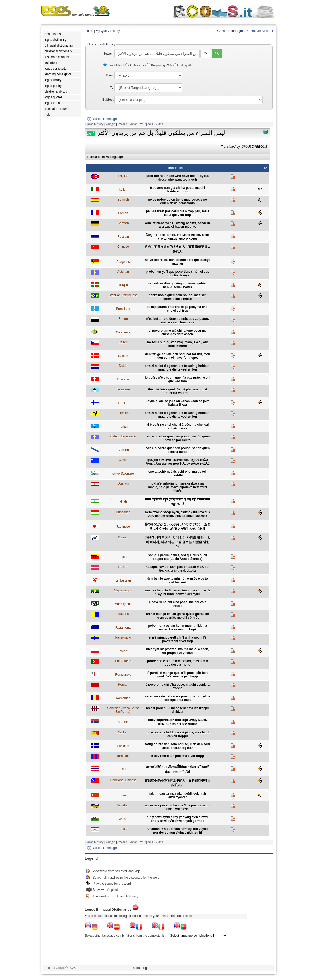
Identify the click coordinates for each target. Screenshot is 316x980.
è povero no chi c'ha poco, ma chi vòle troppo (177, 604)
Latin (123, 557)
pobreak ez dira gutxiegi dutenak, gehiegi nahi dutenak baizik (178, 285)
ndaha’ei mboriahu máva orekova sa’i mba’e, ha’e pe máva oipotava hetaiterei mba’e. (177, 487)
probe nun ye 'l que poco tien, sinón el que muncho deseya (178, 274)
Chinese (123, 247)
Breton (123, 319)
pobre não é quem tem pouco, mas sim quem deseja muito (177, 297)
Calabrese (123, 332)
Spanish (123, 200)
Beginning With (160, 65)
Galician (123, 450)
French (123, 213)
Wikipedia (146, 124)
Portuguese (123, 661)
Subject (108, 100)
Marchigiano (123, 604)
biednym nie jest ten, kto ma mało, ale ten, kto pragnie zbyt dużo (177, 651)
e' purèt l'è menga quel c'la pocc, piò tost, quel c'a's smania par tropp (178, 675)
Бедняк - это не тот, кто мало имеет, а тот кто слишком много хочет (177, 237)
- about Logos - (142, 968)
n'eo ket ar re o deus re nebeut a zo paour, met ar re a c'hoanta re (177, 321)
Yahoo (133, 124)
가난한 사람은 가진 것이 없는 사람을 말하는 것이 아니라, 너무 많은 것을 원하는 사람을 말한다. (178, 542)
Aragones (123, 262)
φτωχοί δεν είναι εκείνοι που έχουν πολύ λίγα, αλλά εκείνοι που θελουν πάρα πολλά (178, 462)
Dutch (123, 366)
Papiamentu (123, 628)
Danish (123, 356)
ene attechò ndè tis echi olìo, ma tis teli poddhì (178, 474)
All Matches (136, 65)
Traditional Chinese (123, 780)
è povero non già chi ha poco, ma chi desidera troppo (178, 190)
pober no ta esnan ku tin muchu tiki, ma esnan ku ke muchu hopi (177, 628)
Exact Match (114, 65)
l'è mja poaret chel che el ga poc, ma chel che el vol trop (178, 309)
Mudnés (123, 614)
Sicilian (123, 732)
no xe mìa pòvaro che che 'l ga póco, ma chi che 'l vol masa (177, 807)
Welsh (123, 819)
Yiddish (123, 829)
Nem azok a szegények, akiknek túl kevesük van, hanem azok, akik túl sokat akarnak (178, 514)
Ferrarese (123, 389)
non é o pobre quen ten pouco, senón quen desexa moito (177, 450)
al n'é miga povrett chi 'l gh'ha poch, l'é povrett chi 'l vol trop (177, 639)
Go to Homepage (105, 119)
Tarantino (123, 756)
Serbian (123, 722)
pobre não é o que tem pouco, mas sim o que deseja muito (178, 663)
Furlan (123, 426)
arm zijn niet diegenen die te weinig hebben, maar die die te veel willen (178, 368)
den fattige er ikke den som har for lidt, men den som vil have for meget (178, 356)
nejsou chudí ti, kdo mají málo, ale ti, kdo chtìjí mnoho (178, 344)
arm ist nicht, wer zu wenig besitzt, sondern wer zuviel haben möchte (177, 225)
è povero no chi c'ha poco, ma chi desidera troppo (178, 686)
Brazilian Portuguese (123, 295)
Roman (123, 685)
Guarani (123, 483)
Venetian (123, 805)
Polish (123, 651)
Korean (123, 537)
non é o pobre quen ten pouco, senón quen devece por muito (177, 438)
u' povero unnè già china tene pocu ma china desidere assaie (177, 332)
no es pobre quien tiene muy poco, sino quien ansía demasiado (177, 201)
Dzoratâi (123, 379)
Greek (123, 460)
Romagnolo (123, 675)
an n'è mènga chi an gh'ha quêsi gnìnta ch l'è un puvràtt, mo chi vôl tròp (177, 616)
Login (239, 31)
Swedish (123, 746)
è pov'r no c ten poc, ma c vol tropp (177, 756)
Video (159, 124)
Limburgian (123, 580)
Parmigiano (123, 637)
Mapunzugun (123, 590)
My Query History (108, 31)
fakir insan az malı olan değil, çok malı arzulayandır (178, 795)
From (110, 75)
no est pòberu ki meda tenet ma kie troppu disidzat (178, 710)
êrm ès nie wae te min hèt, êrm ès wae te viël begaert (178, 580)
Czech (123, 342)
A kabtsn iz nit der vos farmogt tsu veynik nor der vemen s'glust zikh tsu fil (178, 831)
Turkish (123, 795)
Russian (123, 237)
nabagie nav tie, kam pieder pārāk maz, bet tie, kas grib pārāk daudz (178, 569)
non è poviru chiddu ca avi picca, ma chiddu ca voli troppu (177, 734)
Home (89, 31)
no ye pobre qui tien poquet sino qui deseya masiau (178, 262)
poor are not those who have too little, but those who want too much (178, 178)
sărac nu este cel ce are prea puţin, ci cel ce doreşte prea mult (178, 698)
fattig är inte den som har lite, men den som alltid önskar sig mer (177, 746)
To (112, 88)
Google (110, 124)
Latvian (123, 567)
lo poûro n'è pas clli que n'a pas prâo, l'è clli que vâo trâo (177, 379)
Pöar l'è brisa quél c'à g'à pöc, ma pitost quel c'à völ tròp (178, 391)
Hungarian (123, 512)
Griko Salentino (123, 474)
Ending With (184, 65)
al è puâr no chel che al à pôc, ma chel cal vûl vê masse (177, 426)
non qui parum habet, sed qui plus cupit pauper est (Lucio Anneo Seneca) (178, 557)
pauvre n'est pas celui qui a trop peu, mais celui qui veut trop (177, 213)
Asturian (123, 272)
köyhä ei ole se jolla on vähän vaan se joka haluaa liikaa (178, 403)
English (123, 176)
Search (108, 54)
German (123, 223)
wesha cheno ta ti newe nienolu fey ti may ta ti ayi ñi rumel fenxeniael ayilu (177, 592)
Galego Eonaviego (123, 436)
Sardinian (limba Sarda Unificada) (123, 710)
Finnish (123, 403)
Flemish (123, 413)
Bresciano (123, 309)
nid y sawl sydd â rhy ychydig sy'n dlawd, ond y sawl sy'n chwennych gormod (178, 819)
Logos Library (94, 124)
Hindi (123, 502)
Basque (123, 285)
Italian (123, 190)
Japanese (123, 527)
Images (122, 124)
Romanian (123, 698)
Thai (123, 769)
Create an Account (260, 31)
